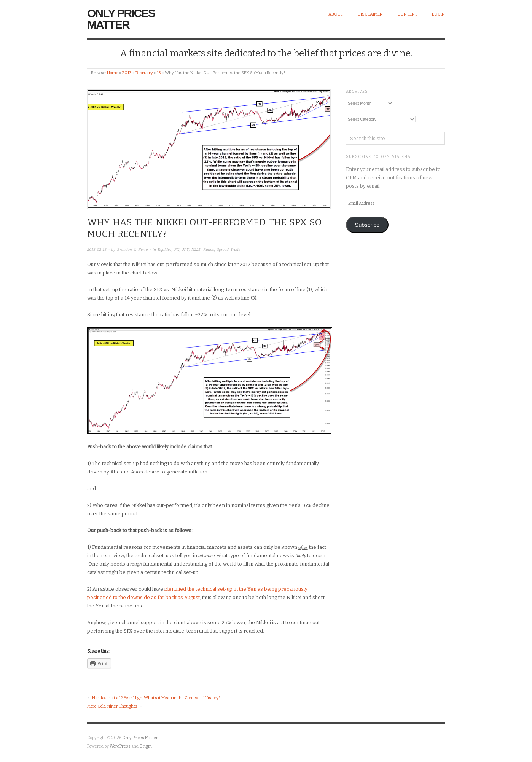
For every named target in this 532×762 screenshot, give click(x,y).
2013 (127, 73)
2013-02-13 (97, 249)
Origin (146, 746)
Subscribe (367, 225)
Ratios (209, 249)
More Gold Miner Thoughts (112, 706)
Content (407, 14)
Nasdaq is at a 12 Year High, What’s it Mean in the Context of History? (156, 698)
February (144, 73)
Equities (164, 249)
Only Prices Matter (121, 19)
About (336, 14)
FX (177, 249)
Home (113, 73)
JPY (186, 249)
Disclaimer (370, 14)
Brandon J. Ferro (133, 249)
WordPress (120, 746)
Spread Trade (229, 249)
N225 (196, 249)
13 (159, 73)
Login (438, 14)
